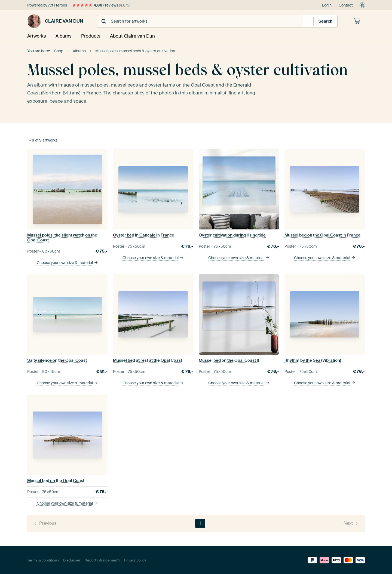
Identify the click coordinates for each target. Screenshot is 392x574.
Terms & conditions (43, 560)
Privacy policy (135, 560)
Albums (63, 36)
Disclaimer (72, 560)
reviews (101, 5)
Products (91, 36)
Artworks (36, 36)
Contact (346, 5)
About (132, 36)
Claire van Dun (55, 21)
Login (327, 5)
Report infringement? (102, 560)
